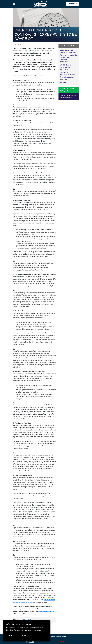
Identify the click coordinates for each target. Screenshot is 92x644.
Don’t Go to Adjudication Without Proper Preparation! (68, 75)
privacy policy (36, 630)
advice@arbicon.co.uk (46, 611)
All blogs (63, 82)
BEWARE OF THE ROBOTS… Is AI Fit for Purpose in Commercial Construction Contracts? (69, 55)
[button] (14, 4)
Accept (11, 635)
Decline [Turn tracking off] (24, 635)
